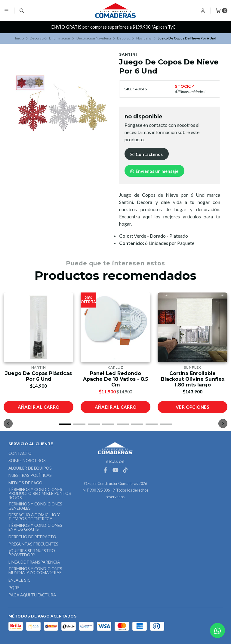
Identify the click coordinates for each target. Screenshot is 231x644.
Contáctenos (146, 154)
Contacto (20, 454)
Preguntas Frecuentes (33, 544)
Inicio (19, 38)
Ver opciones (192, 407)
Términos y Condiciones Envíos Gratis (35, 528)
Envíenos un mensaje (154, 171)
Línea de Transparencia (34, 562)
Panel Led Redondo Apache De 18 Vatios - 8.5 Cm (115, 379)
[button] (65, 424)
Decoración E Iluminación (50, 38)
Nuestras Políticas (30, 476)
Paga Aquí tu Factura (32, 595)
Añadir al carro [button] (39, 407)
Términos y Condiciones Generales (35, 506)
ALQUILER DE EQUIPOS (30, 468)
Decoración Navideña (94, 38)
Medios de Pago (25, 483)
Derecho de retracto (32, 537)
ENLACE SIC (19, 580)
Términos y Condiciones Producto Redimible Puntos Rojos (40, 494)
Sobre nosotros (27, 461)
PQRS (14, 588)
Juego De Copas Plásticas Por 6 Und (38, 376)
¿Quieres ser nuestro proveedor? (32, 553)
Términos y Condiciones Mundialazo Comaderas (35, 571)
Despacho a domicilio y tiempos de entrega (34, 517)
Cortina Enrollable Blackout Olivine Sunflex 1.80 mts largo (193, 379)
